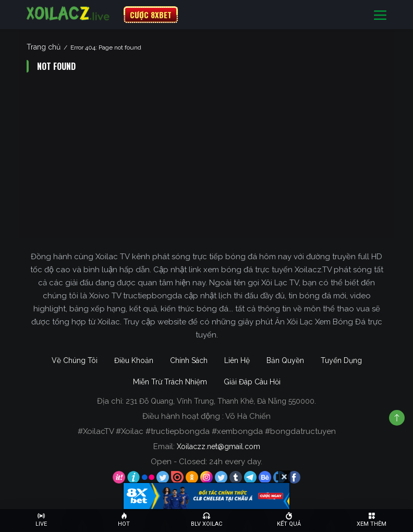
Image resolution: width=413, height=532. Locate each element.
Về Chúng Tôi (75, 360)
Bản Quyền (285, 360)
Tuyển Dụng (341, 360)
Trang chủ (44, 47)
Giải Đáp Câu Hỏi (252, 382)
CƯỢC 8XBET (151, 15)
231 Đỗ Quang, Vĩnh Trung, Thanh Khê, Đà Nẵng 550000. (221, 401)
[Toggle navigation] (380, 15)
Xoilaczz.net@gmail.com (218, 446)
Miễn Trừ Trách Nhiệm (170, 382)
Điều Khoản (134, 360)
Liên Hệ (237, 360)
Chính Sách (189, 360)
